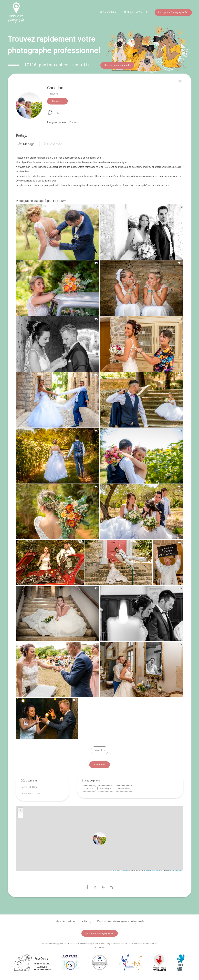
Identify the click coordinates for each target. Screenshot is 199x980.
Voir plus (100, 750)
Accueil (108, 12)
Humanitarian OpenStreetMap (154, 870)
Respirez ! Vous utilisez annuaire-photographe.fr (121, 921)
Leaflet (115, 870)
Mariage (26, 143)
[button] (100, 838)
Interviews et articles (65, 921)
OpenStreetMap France (176, 870)
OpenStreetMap (124, 870)
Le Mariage (86, 921)
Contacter (57, 101)
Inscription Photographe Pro (173, 12)
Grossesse (53, 143)
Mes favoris (136, 12)
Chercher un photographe (117, 65)
